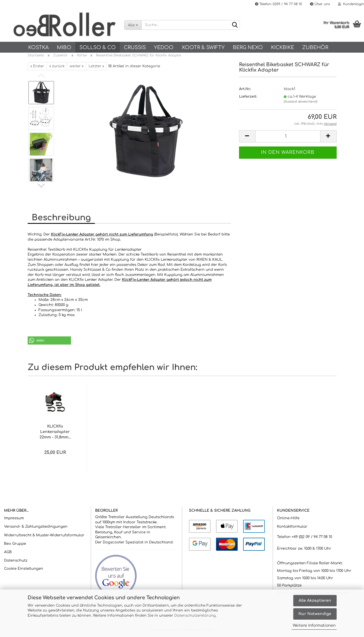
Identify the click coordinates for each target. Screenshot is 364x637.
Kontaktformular (292, 527)
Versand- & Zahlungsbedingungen (36, 527)
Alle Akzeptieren (315, 601)
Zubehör (315, 47)
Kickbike (283, 47)
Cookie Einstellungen (24, 569)
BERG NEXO (248, 47)
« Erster (37, 66)
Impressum (14, 518)
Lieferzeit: (248, 97)
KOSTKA (38, 47)
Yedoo (164, 47)
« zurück (57, 66)
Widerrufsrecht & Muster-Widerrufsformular (44, 535)
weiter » (77, 66)
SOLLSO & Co (98, 47)
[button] (49, 340)
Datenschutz (16, 560)
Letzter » (96, 66)
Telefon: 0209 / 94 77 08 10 (278, 4)
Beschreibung (61, 218)
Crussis (135, 47)
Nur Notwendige (315, 614)
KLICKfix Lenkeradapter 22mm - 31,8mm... (55, 432)
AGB (8, 552)
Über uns (320, 4)
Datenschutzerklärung (195, 616)
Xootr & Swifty (203, 47)
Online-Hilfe (288, 518)
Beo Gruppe (15, 544)
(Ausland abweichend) (301, 102)
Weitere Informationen (314, 625)
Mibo (64, 47)
